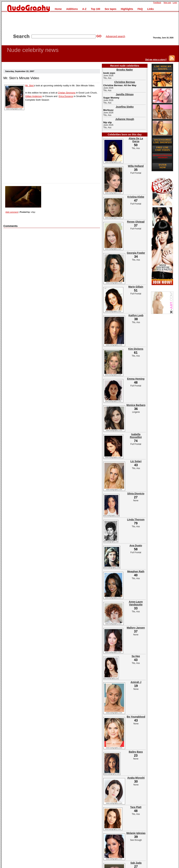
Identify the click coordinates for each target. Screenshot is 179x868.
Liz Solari (136, 461)
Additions (72, 9)
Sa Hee (136, 656)
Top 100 (96, 9)
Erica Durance (66, 96)
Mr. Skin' (30, 86)
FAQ (140, 9)
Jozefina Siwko (125, 107)
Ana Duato (136, 545)
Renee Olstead (136, 222)
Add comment (12, 212)
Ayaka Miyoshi (136, 778)
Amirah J (136, 682)
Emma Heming (136, 379)
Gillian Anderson (34, 96)
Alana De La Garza (136, 140)
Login (175, 3)
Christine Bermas (125, 82)
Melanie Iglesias (136, 833)
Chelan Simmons (67, 93)
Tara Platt (136, 807)
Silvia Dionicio (136, 494)
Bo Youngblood (136, 717)
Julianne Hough (125, 119)
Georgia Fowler (136, 253)
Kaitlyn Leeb (136, 315)
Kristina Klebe (136, 197)
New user (167, 3)
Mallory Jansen (136, 628)
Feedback (157, 3)
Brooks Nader (125, 70)
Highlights (127, 9)
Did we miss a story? (156, 60)
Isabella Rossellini (136, 436)
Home (58, 9)
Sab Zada (136, 863)
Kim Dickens (136, 349)
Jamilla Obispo (125, 94)
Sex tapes (111, 9)
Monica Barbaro (136, 405)
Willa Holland (136, 166)
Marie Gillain (136, 287)
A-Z (84, 9)
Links (150, 9)
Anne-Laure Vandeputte (136, 603)
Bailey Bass (136, 752)
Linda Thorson (136, 520)
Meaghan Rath (136, 571)
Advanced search (115, 36)
